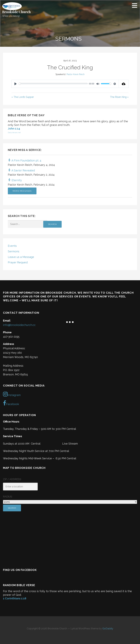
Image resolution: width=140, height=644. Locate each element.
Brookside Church (16, 12)
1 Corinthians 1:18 (15, 598)
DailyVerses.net (14, 133)
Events (12, 246)
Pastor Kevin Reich (76, 74)
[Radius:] (70, 502)
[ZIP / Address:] (20, 487)
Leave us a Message (21, 257)
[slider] (53, 84)
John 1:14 (14, 129)
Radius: (8, 497)
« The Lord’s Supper (23, 97)
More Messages (22, 191)
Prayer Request (18, 262)
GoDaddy (108, 629)
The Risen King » (119, 97)
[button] (136, 5)
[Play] (16, 84)
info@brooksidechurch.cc (19, 325)
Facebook (11, 403)
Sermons (14, 251)
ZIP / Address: (12, 479)
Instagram (12, 394)
